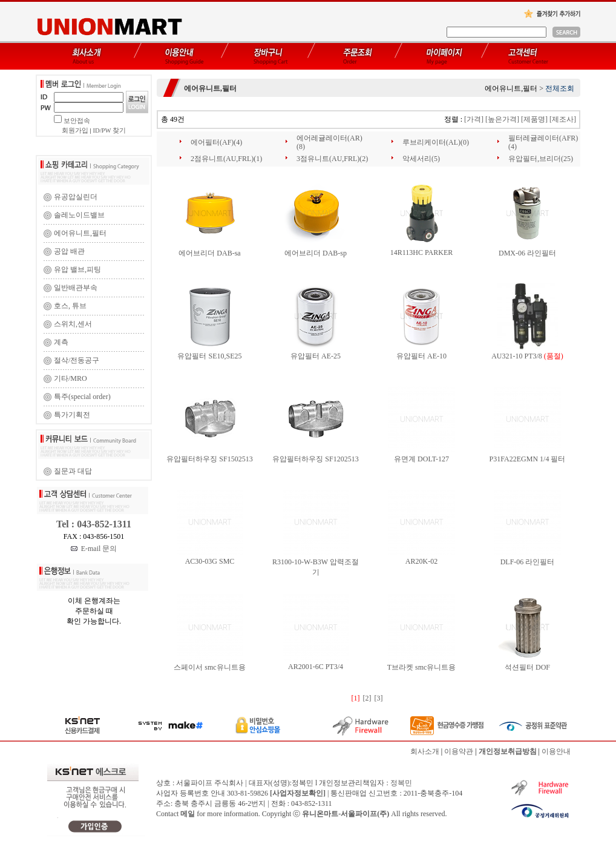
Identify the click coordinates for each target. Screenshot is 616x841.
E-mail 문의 (94, 549)
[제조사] (563, 119)
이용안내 (556, 751)
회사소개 (425, 751)
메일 (188, 814)
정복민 (401, 783)
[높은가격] (502, 119)
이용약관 (459, 751)
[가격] (474, 119)
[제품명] (534, 119)
